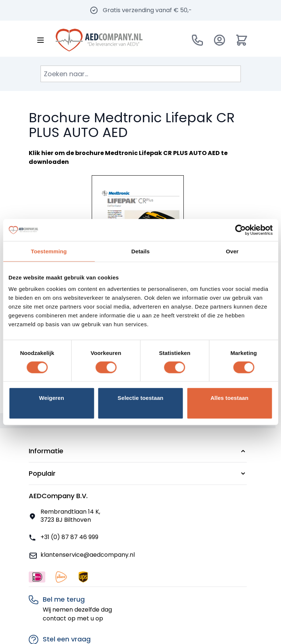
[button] (138, 451)
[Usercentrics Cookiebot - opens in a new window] (240, 230)
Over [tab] (232, 251)
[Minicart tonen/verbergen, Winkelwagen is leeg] (242, 40)
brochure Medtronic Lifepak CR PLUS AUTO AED (147, 153)
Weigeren (52, 398)
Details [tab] (141, 251)
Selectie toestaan (140, 398)
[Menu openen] (41, 40)
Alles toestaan (229, 398)
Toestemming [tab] (49, 251)
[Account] (219, 40)
